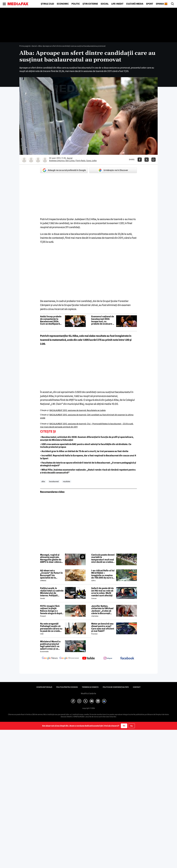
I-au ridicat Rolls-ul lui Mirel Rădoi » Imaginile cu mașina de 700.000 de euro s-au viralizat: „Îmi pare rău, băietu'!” (103, 574)
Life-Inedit (117, 4)
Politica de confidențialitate (116, 687)
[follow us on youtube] (88, 658)
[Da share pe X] (147, 160)
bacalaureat (54, 481)
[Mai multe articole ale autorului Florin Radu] (38, 160)
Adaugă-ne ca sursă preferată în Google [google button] (64, 170)
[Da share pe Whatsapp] (153, 160)
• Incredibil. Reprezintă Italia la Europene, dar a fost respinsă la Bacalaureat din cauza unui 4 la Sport (88, 457)
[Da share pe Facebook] (140, 160)
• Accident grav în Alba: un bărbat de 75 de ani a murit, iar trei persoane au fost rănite (84, 451)
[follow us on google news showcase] (69, 658)
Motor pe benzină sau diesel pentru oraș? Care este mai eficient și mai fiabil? (103, 627)
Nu (132, 726)
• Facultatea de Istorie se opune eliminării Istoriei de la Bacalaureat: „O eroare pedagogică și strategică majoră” (88, 464)
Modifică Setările (88, 693)
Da (124, 726)
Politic (76, 4)
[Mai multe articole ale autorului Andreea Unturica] (24, 160)
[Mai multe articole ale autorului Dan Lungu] (31, 160)
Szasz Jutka (91, 161)
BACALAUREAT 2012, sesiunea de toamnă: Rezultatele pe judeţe (78, 410)
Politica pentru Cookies (67, 687)
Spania (160, 4)
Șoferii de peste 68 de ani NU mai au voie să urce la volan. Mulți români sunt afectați (102, 592)
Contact (137, 687)
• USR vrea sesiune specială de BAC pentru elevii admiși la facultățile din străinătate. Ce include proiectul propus (86, 446)
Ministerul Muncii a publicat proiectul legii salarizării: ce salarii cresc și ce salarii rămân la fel (50, 645)
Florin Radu (80, 161)
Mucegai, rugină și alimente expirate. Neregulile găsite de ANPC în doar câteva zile (51, 558)
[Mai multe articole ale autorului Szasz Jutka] (45, 160)
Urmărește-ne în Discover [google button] (113, 170)
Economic (63, 4)
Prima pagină (25, 46)
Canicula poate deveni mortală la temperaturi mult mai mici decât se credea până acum (103, 558)
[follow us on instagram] (108, 658)
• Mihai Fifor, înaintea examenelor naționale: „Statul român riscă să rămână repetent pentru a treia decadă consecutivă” (88, 471)
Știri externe (90, 4)
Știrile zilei (47, 4)
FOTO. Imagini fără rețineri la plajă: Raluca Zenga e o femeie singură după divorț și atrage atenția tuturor (51, 610)
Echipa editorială (44, 687)
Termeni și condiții (90, 687)
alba (43, 481)
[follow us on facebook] (127, 658)
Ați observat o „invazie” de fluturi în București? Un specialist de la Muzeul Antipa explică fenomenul (52, 574)
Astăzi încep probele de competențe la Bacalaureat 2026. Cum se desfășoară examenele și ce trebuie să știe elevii (51, 320)
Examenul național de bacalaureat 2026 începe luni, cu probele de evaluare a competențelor (103, 320)
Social (105, 4)
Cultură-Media (135, 4)
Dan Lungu (70, 161)
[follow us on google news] (50, 658)
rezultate (67, 481)
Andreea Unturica (57, 161)
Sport (150, 4)
